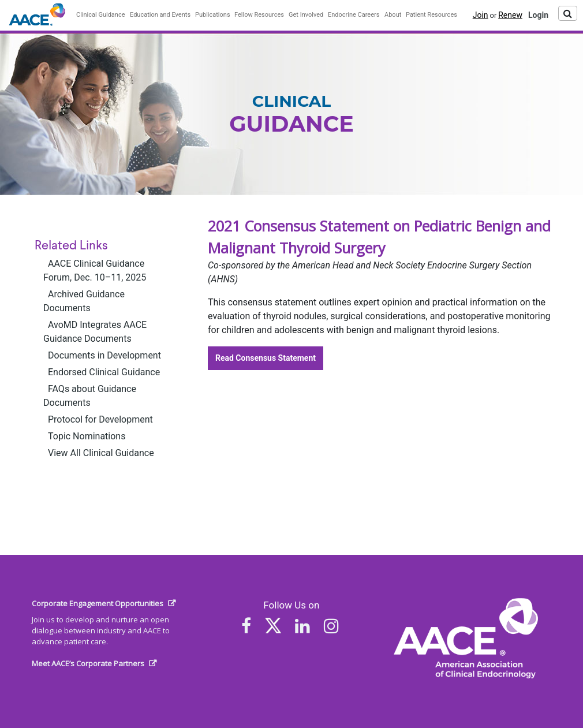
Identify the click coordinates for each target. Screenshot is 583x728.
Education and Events (160, 15)
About (393, 15)
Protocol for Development (100, 419)
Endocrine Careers (354, 15)
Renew (510, 15)
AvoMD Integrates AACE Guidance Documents (95, 332)
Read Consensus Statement (266, 358)
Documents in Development (104, 355)
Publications (213, 15)
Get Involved (306, 15)
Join (481, 15)
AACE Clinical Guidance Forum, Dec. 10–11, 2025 (95, 270)
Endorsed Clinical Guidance (104, 372)
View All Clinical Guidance (101, 453)
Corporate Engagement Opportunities (98, 603)
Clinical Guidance (101, 15)
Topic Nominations (87, 436)
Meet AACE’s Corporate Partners (88, 663)
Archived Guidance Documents (84, 301)
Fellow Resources (259, 15)
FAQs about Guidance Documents (90, 396)
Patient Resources (431, 15)
